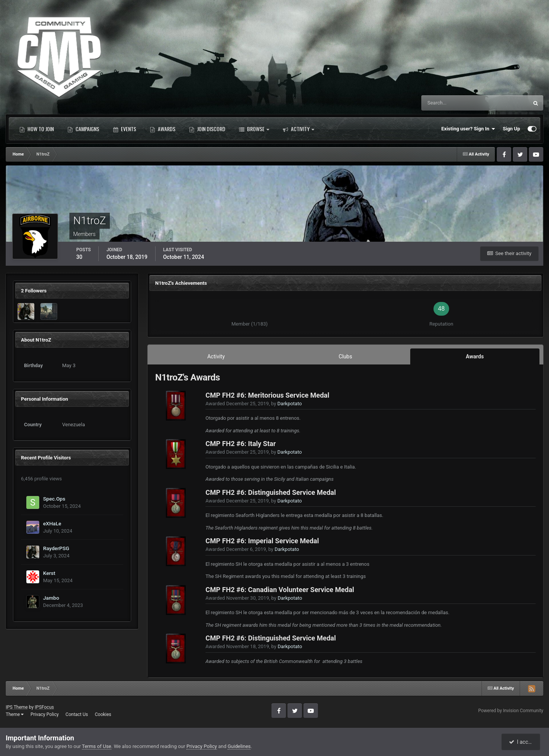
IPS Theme (17, 707)
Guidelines (239, 746)
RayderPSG (56, 548)
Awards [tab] (475, 356)
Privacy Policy (45, 714)
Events (124, 129)
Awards (163, 129)
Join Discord (207, 129)
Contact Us (77, 714)
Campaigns (83, 129)
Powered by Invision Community (511, 711)
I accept (522, 742)
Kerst (49, 573)
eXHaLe (52, 523)
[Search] (452, 103)
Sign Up (511, 129)
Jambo (51, 598)
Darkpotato (290, 404)
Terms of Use (97, 746)
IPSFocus (44, 707)
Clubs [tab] (345, 356)
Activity (299, 129)
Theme (15, 714)
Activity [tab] (216, 356)
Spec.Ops (54, 499)
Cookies (103, 714)
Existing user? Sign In (468, 129)
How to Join (37, 129)
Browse (254, 129)
